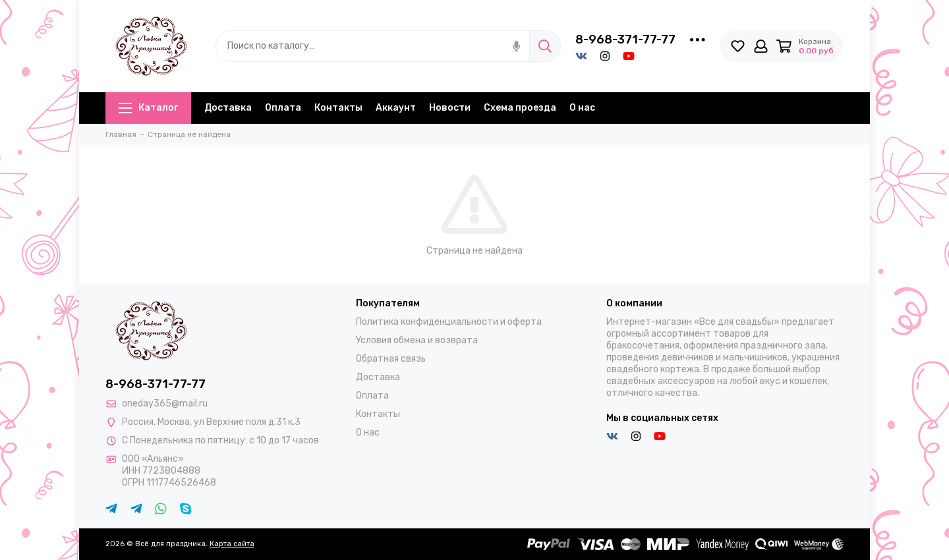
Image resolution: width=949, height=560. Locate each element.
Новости (450, 108)
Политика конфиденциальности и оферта (449, 322)
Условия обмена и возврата (417, 340)
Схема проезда (520, 108)
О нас (582, 108)
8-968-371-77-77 (625, 40)
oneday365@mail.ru (165, 404)
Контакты (338, 108)
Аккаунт (396, 108)
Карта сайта (232, 544)
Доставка (228, 108)
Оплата (283, 108)
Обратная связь (391, 359)
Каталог (148, 108)
